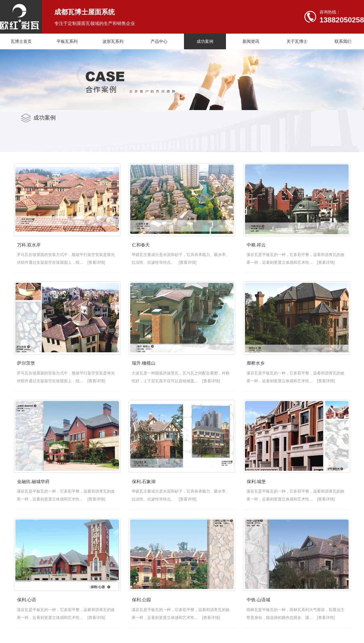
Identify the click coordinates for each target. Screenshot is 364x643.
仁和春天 (147, 249)
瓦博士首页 (21, 41)
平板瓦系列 (67, 41)
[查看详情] (88, 266)
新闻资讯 (251, 41)
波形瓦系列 (113, 41)
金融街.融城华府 (32, 612)
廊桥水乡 (147, 491)
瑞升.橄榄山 (28, 491)
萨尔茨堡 (147, 370)
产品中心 (159, 41)
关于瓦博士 (297, 41)
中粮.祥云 (26, 370)
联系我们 (343, 41)
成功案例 (205, 41)
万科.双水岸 (28, 249)
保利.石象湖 (150, 612)
